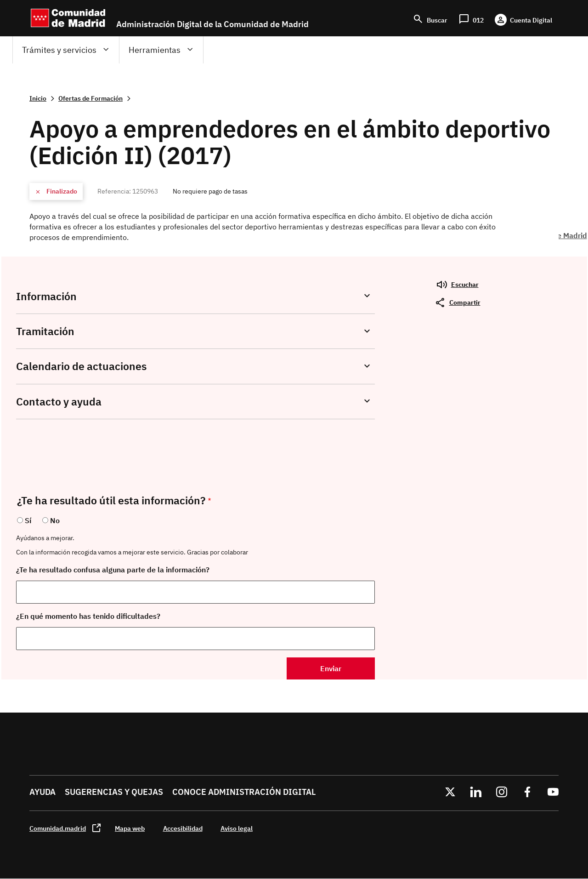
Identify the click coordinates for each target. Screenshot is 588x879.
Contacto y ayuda (59, 402)
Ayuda (42, 792)
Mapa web (130, 828)
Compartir (465, 302)
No (55, 520)
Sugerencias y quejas (114, 792)
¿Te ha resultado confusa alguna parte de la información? (113, 570)
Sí (28, 520)
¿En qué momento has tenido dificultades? (88, 616)
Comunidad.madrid (58, 828)
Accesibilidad (183, 828)
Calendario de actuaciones (81, 366)
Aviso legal (237, 828)
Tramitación (45, 331)
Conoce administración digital (244, 792)
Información (46, 296)
